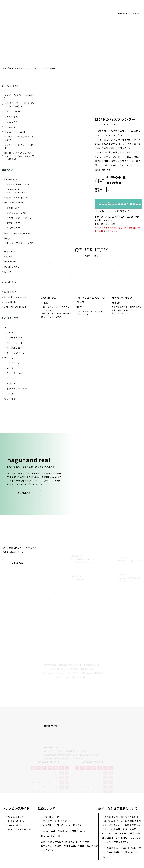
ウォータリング (15, 373)
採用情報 (67, 841)
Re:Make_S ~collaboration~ (16, 191)
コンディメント (14, 337)
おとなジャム (11, 117)
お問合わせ (135, 14)
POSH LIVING (12, 267)
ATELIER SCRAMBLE (15, 307)
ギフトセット (11, 399)
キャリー (11, 368)
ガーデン (9, 358)
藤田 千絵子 (10, 292)
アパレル (9, 394)
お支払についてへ (17, 786)
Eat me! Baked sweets (19, 184)
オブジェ (11, 383)
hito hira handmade (15, 297)
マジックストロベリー (18, 213)
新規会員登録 (121, 14)
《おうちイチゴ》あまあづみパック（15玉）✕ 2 (19, 105)
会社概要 (52, 841)
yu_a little (10, 302)
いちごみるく (11, 122)
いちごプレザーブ (13, 111)
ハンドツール (13, 363)
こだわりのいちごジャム (19, 218)
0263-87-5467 (54, 805)
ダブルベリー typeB (15, 132)
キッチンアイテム (16, 353)
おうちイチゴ (13, 228)
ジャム (10, 332)
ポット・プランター (17, 388)
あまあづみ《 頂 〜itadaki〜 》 (19, 97)
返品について (15, 794)
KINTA (8, 272)
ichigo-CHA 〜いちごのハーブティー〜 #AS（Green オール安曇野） (19, 156)
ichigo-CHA (13, 208)
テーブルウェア (14, 348)
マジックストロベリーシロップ (19, 146)
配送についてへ (16, 790)
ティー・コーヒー (16, 343)
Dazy (7, 238)
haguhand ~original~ (16, 197)
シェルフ (11, 378)
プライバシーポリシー (29, 841)
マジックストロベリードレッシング (19, 138)
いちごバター (11, 127)
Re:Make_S (11, 179)
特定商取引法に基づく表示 (113, 841)
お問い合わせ (86, 841)
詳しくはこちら (24, 493)
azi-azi (8, 256)
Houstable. (11, 262)
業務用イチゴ (13, 223)
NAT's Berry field (14, 203)
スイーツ (9, 327)
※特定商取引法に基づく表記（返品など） (112, 211)
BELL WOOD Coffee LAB (17, 233)
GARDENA (10, 251)
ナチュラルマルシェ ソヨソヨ (19, 245)
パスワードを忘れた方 (19, 799)
